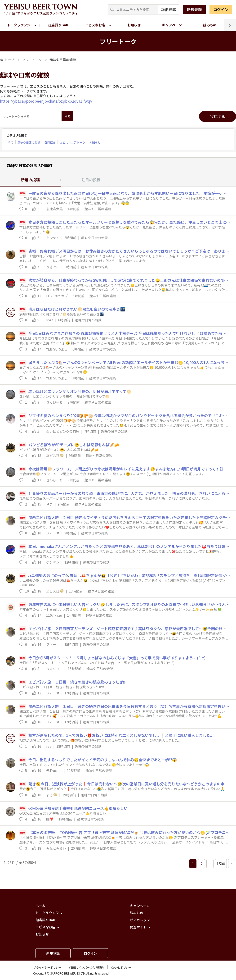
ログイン (221, 9)
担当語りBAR (58, 25)
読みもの (210, 25)
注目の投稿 (91, 180)
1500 (221, 864)
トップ (9, 60)
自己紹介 (50, 142)
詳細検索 (169, 9)
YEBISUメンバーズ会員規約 (86, 967)
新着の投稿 (30, 180)
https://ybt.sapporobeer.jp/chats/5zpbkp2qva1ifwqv (46, 101)
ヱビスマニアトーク (72, 142)
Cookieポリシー (121, 967)
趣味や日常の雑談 (29, 142)
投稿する (218, 116)
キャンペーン (172, 25)
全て (11, 142)
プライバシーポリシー (47, 967)
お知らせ (134, 25)
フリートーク (32, 60)
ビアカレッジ (140, 920)
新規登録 (194, 9)
